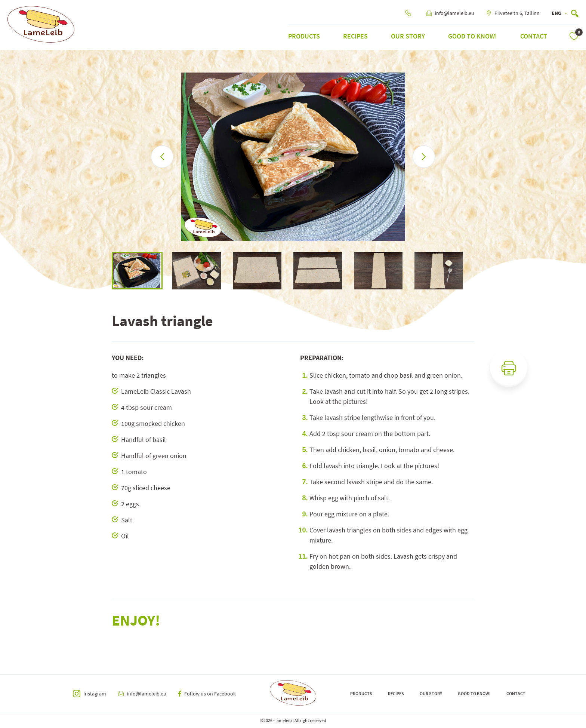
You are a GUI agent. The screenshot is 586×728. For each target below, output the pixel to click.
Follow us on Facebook (207, 694)
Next (480, 271)
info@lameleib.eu (450, 13)
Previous (106, 271)
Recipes (355, 36)
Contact (534, 36)
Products (304, 36)
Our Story (408, 36)
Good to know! (473, 36)
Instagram (90, 694)
